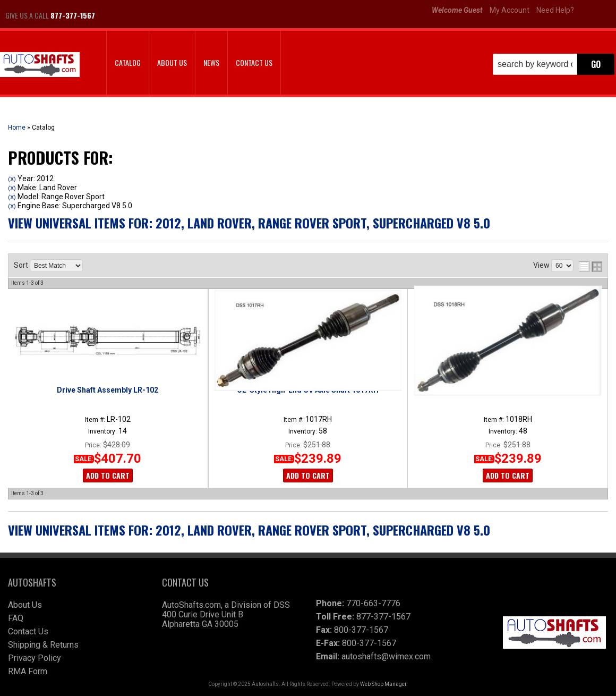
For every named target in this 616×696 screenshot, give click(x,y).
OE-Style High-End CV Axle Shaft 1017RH (308, 390)
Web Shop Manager (383, 684)
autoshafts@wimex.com (386, 656)
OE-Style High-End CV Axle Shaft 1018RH (508, 390)
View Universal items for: (249, 223)
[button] (554, 64)
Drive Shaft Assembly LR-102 (108, 390)
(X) (12, 179)
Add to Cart (108, 475)
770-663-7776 (373, 603)
